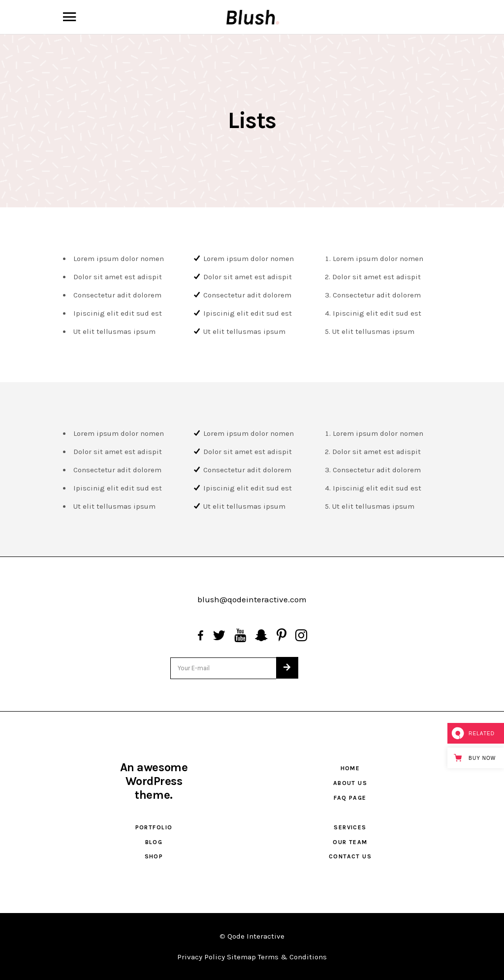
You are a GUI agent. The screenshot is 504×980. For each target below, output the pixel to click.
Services (350, 827)
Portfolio (154, 827)
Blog (154, 842)
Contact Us (350, 856)
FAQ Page (350, 798)
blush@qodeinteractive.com (252, 599)
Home (350, 768)
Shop (154, 856)
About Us (350, 783)
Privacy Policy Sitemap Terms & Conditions (252, 957)
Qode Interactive (256, 936)
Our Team (350, 842)
